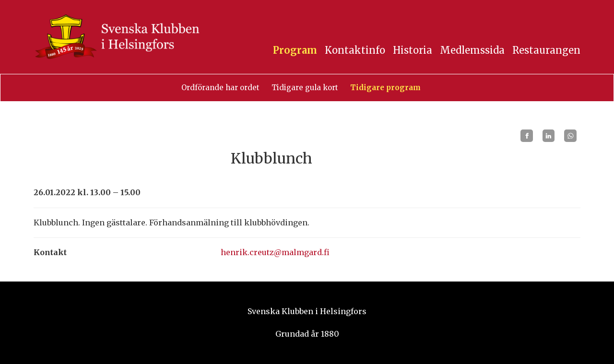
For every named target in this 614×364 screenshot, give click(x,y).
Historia (413, 50)
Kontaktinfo (355, 50)
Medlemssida (472, 50)
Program (295, 50)
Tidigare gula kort (305, 88)
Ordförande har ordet (220, 88)
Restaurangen (546, 50)
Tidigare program (385, 88)
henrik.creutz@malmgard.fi (275, 252)
